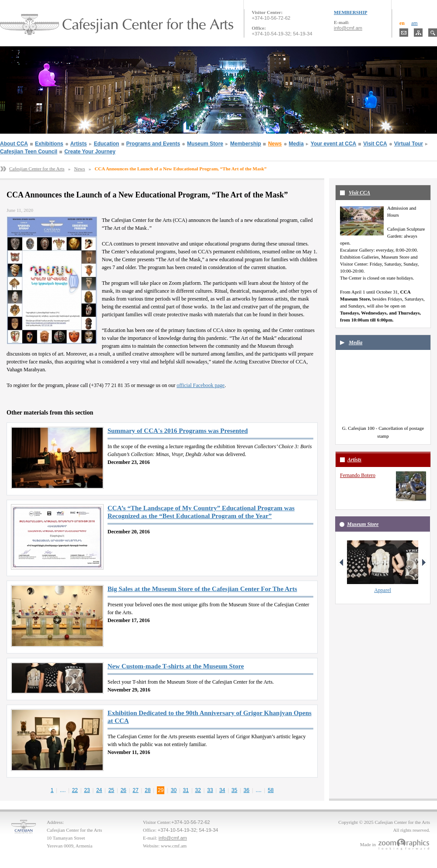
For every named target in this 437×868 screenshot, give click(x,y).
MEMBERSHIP (350, 12)
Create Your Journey (90, 152)
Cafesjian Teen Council (29, 152)
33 (210, 790)
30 (174, 790)
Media (296, 144)
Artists (79, 144)
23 (87, 790)
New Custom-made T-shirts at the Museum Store (176, 666)
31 (186, 790)
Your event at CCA (333, 144)
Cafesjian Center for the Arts (37, 169)
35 (234, 790)
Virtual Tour (409, 144)
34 (222, 790)
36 (246, 790)
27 (135, 790)
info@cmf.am (348, 28)
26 (123, 790)
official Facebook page (201, 385)
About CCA (14, 144)
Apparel (383, 590)
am (414, 23)
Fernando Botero (358, 475)
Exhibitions (49, 144)
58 (271, 790)
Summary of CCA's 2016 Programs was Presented (178, 431)
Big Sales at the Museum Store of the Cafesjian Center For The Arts (202, 589)
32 (198, 790)
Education (107, 144)
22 (75, 790)
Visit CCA (375, 144)
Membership (246, 144)
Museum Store (205, 144)
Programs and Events (153, 144)
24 (99, 790)
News (275, 144)
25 (111, 790)
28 (147, 790)
